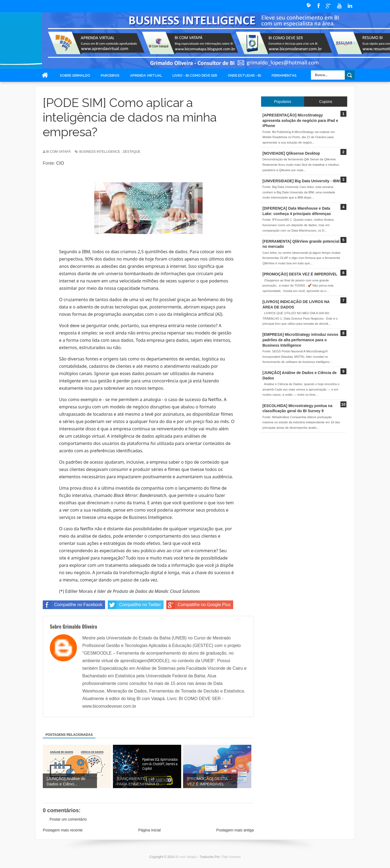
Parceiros (110, 75)
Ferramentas (284, 75)
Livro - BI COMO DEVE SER (195, 75)
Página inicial (150, 830)
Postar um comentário (68, 819)
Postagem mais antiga (235, 830)
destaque (131, 152)
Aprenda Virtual (146, 75)
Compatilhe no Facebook (73, 605)
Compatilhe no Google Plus (198, 605)
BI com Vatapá (186, 857)
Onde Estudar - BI (244, 75)
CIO (60, 163)
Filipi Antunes (231, 857)
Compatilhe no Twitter (134, 605)
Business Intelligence (100, 152)
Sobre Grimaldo (75, 75)
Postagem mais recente (63, 830)
